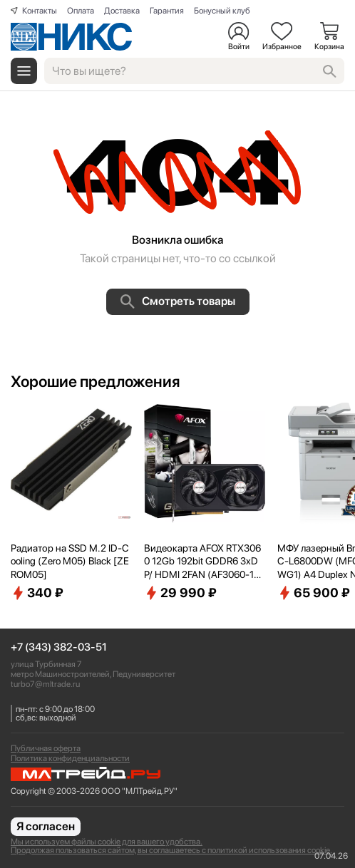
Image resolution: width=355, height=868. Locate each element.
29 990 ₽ (180, 593)
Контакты (40, 11)
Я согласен (46, 826)
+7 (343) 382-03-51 (59, 647)
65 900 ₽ (314, 593)
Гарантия (167, 11)
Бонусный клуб (222, 11)
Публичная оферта (46, 748)
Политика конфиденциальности (70, 758)
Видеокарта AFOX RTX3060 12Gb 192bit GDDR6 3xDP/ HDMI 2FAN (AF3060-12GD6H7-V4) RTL (202, 562)
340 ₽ (37, 593)
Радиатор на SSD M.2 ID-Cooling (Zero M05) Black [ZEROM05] (70, 561)
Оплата (81, 11)
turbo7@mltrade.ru (45, 684)
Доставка (122, 11)
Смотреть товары (178, 301)
